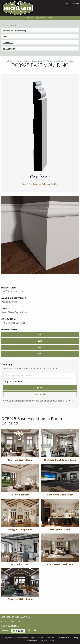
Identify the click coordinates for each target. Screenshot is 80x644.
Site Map (51, 638)
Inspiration (41, 17)
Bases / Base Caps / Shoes (42, 61)
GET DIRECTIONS (9, 626)
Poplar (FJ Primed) (10, 302)
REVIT (40, 335)
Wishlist (52, 17)
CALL (66, 3)
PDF (40, 354)
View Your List (40, 394)
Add (40, 388)
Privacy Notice (64, 638)
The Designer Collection (13, 323)
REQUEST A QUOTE (10, 621)
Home (10, 61)
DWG (40, 341)
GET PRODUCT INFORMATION (15, 617)
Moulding (29, 17)
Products (17, 61)
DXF (40, 347)
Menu (76, 3)
